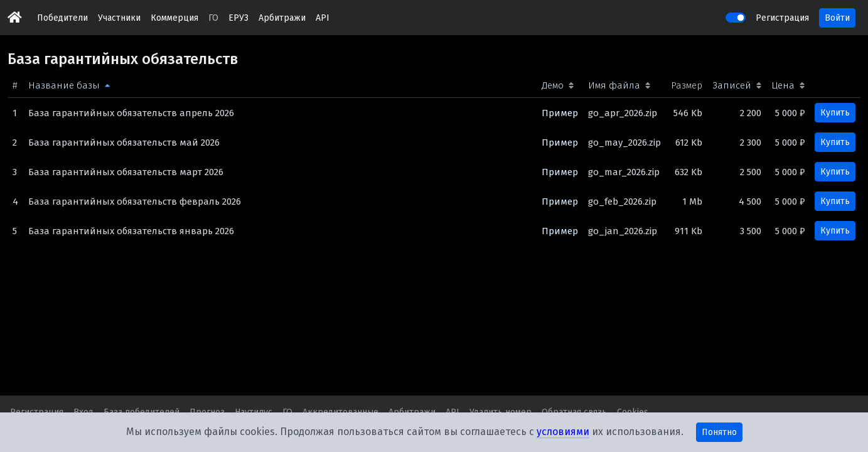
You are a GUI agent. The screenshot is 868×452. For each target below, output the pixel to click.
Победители (62, 18)
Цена (783, 85)
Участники (119, 18)
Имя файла (614, 85)
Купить (835, 113)
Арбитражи (282, 18)
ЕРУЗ (238, 18)
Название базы (64, 85)
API (323, 18)
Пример (560, 113)
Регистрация (782, 18)
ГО (213, 18)
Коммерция (174, 18)
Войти (837, 18)
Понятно (719, 432)
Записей (732, 85)
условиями (563, 432)
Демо (553, 85)
